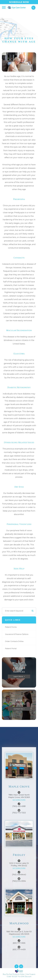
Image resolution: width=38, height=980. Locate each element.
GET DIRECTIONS (19, 800)
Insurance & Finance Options (17, 634)
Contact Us (18, 709)
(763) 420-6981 (19, 806)
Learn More (18, 676)
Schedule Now (19, 2)
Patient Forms (11, 627)
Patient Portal (11, 649)
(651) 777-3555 (19, 943)
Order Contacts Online (14, 641)
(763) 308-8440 (19, 875)
